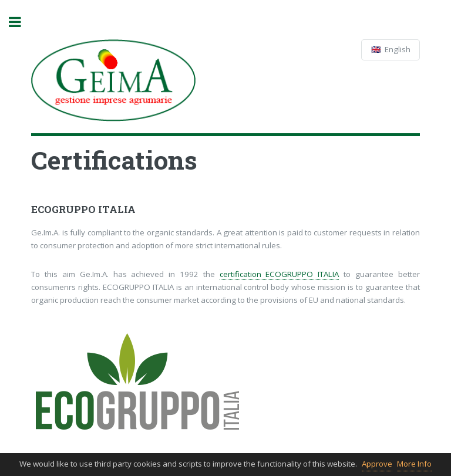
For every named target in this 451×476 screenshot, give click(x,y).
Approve (377, 464)
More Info (414, 464)
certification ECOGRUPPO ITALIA (280, 274)
